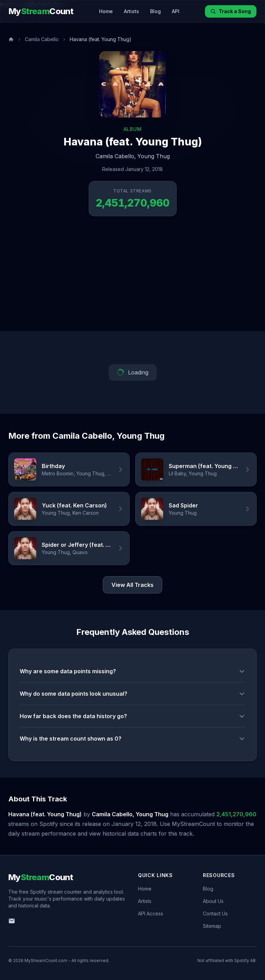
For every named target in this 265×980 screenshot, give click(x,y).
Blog (155, 11)
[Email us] (12, 921)
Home (106, 11)
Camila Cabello (42, 39)
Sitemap (212, 926)
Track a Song (231, 11)
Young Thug (154, 156)
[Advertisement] (132, 279)
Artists (131, 11)
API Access (151, 914)
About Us (213, 901)
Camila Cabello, (116, 156)
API (176, 11)
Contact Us (215, 914)
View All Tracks (132, 585)
